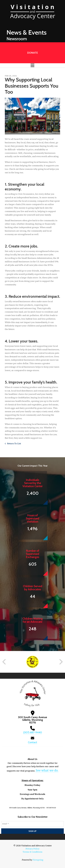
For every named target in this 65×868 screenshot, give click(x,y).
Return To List (14, 444)
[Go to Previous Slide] (4, 662)
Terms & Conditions (32, 852)
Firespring (38, 860)
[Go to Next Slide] (61, 662)
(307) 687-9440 (33, 732)
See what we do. (47, 770)
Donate (32, 53)
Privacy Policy (32, 849)
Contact (32, 742)
